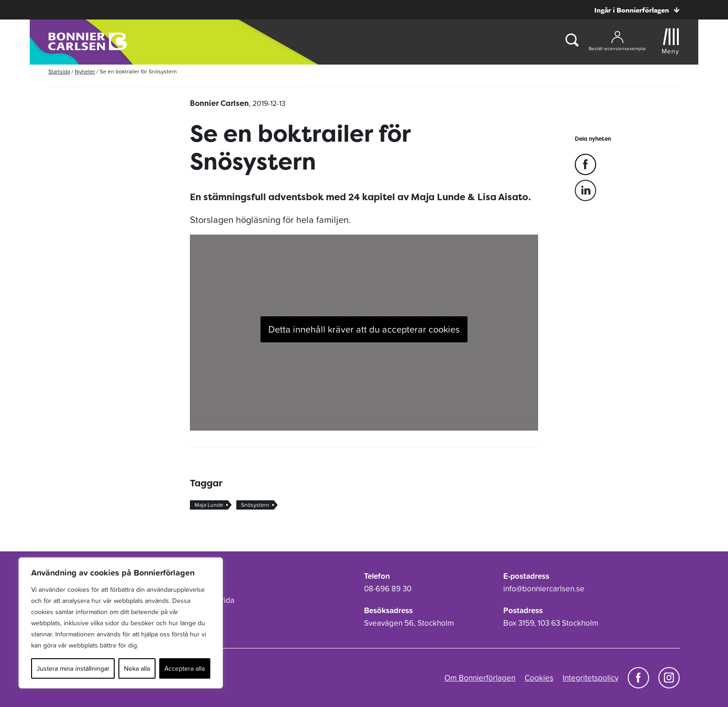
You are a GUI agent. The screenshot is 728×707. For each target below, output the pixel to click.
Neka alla (137, 668)
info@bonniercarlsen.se (544, 589)
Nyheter (85, 72)
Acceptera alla (185, 668)
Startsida (59, 72)
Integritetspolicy (591, 678)
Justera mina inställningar (73, 668)
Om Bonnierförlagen (480, 678)
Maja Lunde (209, 505)
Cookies (539, 678)
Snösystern (255, 505)
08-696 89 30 (388, 589)
